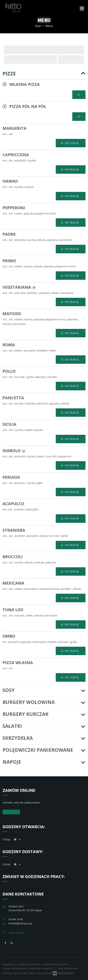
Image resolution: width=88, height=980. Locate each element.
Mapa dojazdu (16, 932)
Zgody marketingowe (15, 968)
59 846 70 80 (16, 919)
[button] (34, 287)
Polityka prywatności (29, 964)
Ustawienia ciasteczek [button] (55, 964)
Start (38, 26)
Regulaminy (9, 964)
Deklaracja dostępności (42, 968)
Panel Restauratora (67, 968)
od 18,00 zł (70, 170)
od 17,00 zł (70, 143)
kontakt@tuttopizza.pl (20, 923)
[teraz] (15, 839)
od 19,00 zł (70, 249)
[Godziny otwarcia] (20, 839)
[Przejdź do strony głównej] (13, 8)
